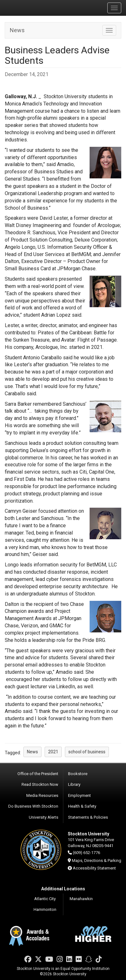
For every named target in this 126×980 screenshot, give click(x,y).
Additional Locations (63, 889)
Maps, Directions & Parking (97, 860)
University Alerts (44, 817)
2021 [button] (53, 752)
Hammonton (45, 909)
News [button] (32, 752)
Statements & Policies (88, 817)
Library (74, 784)
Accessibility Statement (94, 868)
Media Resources (42, 795)
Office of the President (38, 774)
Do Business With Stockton (33, 806)
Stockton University (35, 8)
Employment (79, 795)
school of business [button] (87, 752)
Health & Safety (82, 806)
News (17, 30)
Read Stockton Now (40, 784)
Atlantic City (45, 899)
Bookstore (78, 774)
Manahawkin (81, 899)
